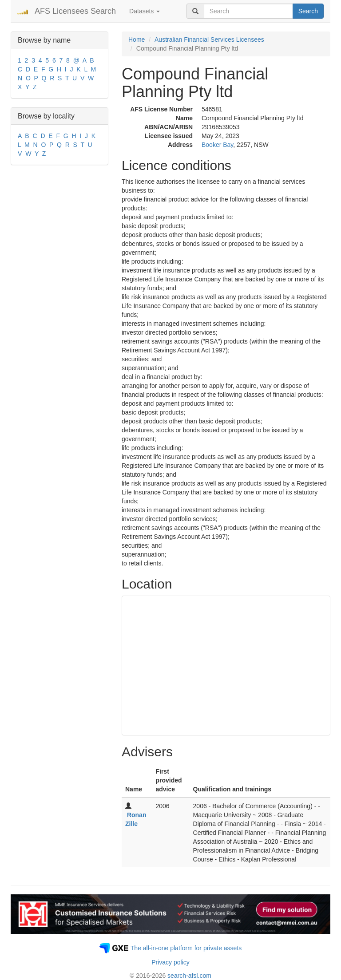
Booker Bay (217, 145)
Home (137, 40)
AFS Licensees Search (75, 11)
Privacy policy (170, 962)
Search (308, 11)
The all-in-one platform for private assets (186, 948)
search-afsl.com (189, 976)
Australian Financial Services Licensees (209, 40)
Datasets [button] (145, 11)
